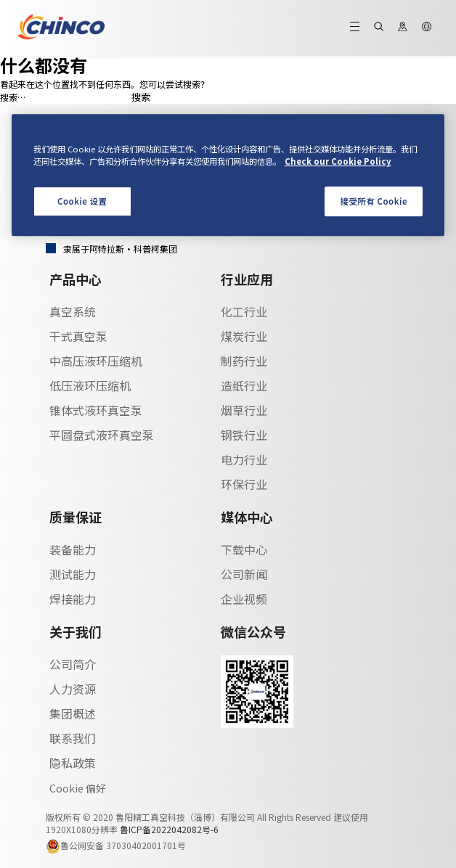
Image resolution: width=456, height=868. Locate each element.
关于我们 (76, 631)
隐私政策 (73, 763)
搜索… (13, 97)
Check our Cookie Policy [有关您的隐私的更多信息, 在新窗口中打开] (338, 162)
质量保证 (76, 517)
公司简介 (73, 664)
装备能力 (73, 549)
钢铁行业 (244, 435)
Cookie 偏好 (78, 789)
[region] (228, 176)
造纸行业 (244, 385)
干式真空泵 (78, 336)
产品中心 (76, 279)
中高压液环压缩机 (96, 361)
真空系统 (73, 311)
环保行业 (244, 484)
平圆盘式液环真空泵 (102, 435)
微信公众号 (253, 631)
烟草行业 (244, 410)
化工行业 (244, 311)
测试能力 (73, 574)
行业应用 (247, 279)
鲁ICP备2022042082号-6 (169, 829)
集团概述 (73, 713)
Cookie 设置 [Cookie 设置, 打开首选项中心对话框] (82, 201)
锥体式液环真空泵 (96, 410)
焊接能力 (73, 599)
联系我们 (73, 738)
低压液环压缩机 (90, 385)
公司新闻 (244, 574)
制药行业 (244, 361)
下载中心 (244, 549)
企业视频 (244, 599)
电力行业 (244, 459)
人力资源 (73, 689)
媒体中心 (247, 517)
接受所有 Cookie (374, 201)
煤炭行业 (244, 336)
